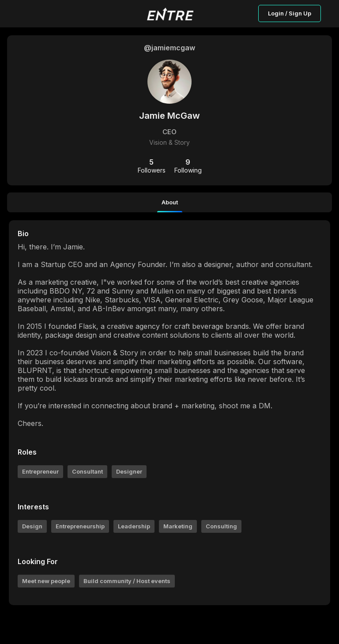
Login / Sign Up (290, 13)
